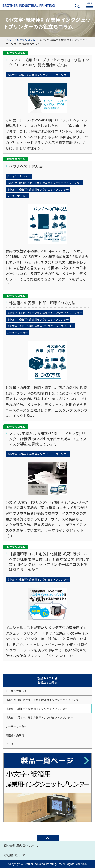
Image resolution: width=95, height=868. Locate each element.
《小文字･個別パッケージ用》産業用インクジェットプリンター (43, 700)
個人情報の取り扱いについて (21, 845)
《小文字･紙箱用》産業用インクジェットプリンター (37, 709)
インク (9, 744)
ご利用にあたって (14, 855)
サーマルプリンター (17, 691)
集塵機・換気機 (15, 735)
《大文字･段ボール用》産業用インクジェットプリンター (39, 717)
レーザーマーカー (16, 726)
